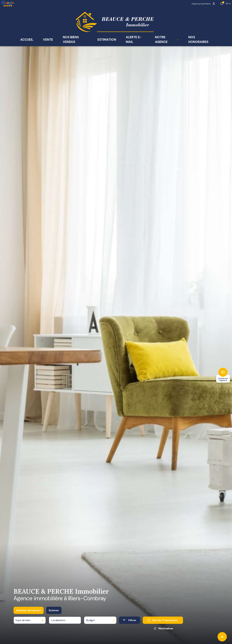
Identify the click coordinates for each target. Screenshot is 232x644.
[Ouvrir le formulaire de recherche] (130, 622)
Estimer (54, 612)
